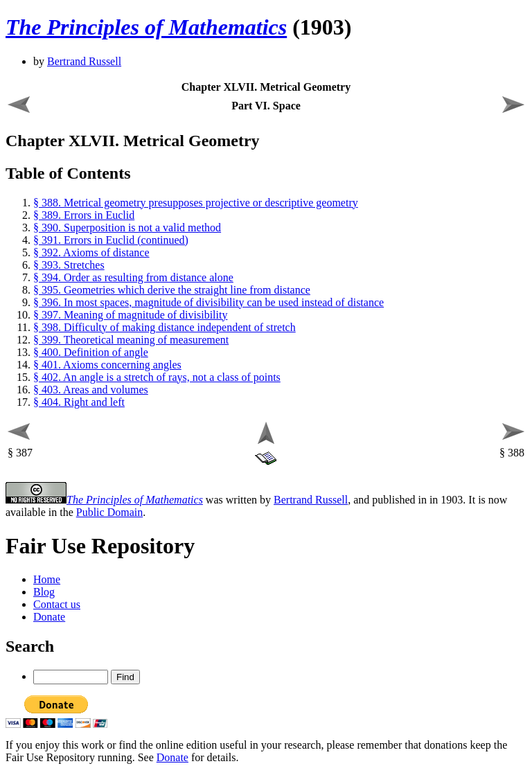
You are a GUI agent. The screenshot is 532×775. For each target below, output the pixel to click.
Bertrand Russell (84, 61)
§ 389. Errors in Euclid (84, 215)
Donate (49, 617)
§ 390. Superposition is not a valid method (127, 228)
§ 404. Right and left (79, 402)
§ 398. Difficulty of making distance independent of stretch (165, 327)
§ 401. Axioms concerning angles (107, 365)
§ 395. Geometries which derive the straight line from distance (172, 290)
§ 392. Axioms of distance (91, 252)
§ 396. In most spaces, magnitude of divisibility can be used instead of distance (209, 302)
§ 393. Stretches (69, 265)
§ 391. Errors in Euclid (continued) (111, 240)
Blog (44, 592)
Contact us (57, 604)
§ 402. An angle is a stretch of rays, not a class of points (157, 377)
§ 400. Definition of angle (91, 352)
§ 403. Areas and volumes (91, 390)
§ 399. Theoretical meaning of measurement (131, 340)
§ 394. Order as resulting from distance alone (133, 277)
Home (47, 579)
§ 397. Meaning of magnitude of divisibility (130, 315)
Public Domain (109, 512)
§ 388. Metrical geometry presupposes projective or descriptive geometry (196, 203)
